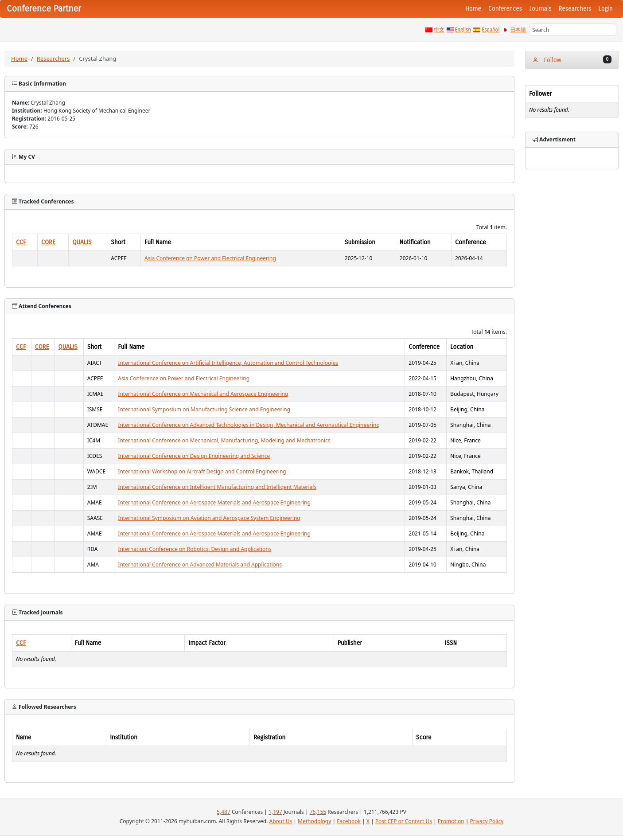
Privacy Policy (487, 821)
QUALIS (82, 242)
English (463, 30)
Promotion (451, 821)
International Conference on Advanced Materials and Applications (200, 565)
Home (473, 9)
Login (606, 9)
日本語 (518, 30)
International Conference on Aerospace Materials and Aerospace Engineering (214, 502)
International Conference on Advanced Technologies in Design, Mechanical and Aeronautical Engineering (249, 425)
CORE (48, 242)
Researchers (575, 9)
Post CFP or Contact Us (404, 821)
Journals (540, 9)
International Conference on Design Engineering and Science (194, 456)
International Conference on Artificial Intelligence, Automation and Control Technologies (228, 363)
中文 (439, 30)
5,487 (224, 812)
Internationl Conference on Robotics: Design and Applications (195, 549)
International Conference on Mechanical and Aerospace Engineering (203, 394)
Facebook (349, 821)
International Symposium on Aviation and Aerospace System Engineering (209, 518)
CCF (21, 242)
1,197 (275, 812)
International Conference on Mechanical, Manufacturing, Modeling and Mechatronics (224, 440)
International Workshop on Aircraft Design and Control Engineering (202, 471)
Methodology (314, 821)
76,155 (318, 812)
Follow (572, 60)
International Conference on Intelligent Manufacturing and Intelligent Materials (217, 487)
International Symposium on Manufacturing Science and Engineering (204, 409)
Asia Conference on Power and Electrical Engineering (210, 258)
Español (491, 30)
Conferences (505, 9)
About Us (281, 821)
